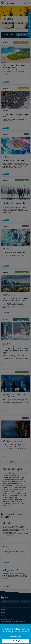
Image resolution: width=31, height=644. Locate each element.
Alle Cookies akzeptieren (15, 641)
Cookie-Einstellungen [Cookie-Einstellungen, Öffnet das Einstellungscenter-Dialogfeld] (16, 636)
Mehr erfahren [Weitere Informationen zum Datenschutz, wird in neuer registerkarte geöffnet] (14, 633)
